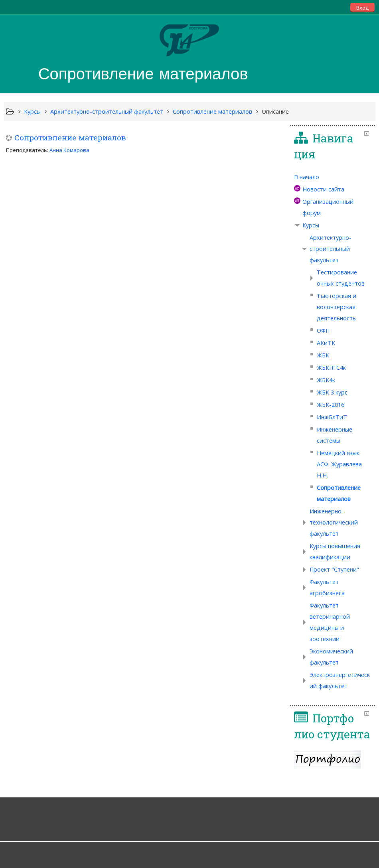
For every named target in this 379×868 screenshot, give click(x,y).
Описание (275, 111)
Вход (362, 8)
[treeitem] (333, 177)
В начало (307, 177)
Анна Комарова (69, 150)
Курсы (311, 225)
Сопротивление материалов (70, 137)
